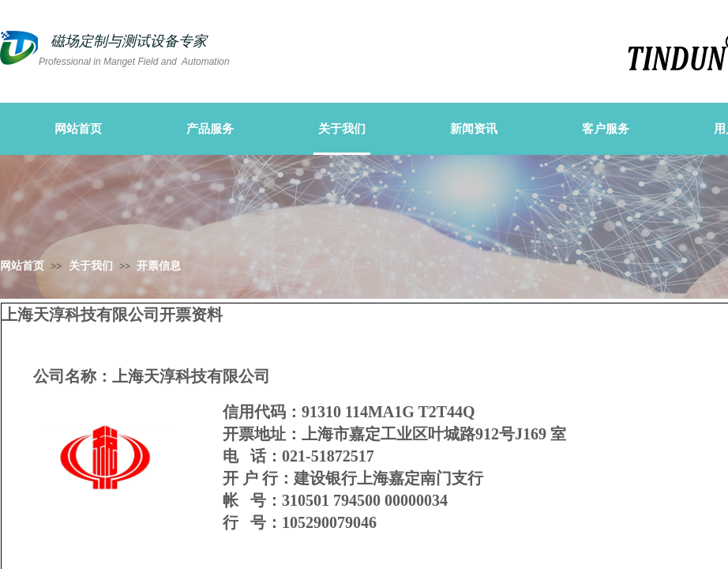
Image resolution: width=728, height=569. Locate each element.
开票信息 (159, 266)
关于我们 (91, 266)
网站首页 (22, 266)
